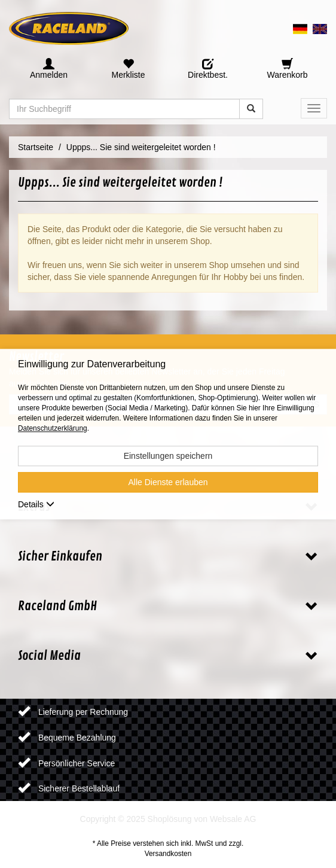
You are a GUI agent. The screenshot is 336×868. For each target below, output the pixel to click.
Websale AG (233, 819)
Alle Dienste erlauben (168, 482)
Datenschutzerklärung (53, 428)
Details (36, 504)
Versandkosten (168, 854)
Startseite (36, 147)
